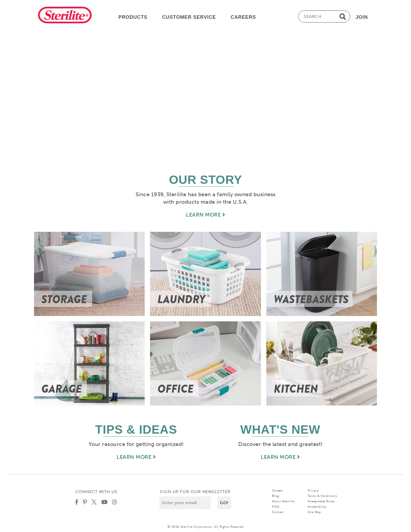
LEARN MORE (136, 457)
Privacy (313, 490)
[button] (224, 503)
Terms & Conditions (322, 496)
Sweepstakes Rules (321, 501)
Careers (277, 490)
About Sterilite (283, 501)
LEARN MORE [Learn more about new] (280, 457)
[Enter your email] (185, 503)
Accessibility (317, 507)
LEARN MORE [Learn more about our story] (205, 215)
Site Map (314, 512)
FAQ (276, 507)
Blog (276, 496)
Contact (278, 512)
